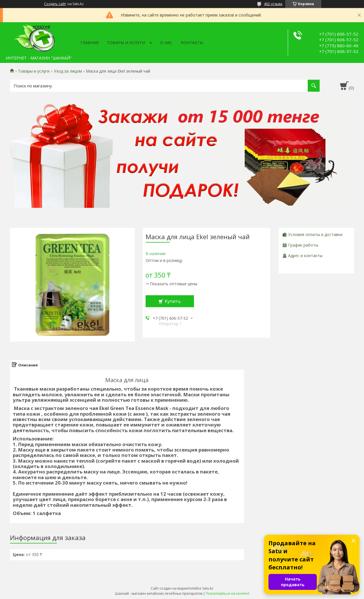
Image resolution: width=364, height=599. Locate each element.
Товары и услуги (126, 43)
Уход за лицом (68, 71)
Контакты (192, 43)
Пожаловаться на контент (228, 593)
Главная (89, 43)
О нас (166, 43)
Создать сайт (55, 4)
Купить (173, 301)
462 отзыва (273, 4)
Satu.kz (208, 588)
